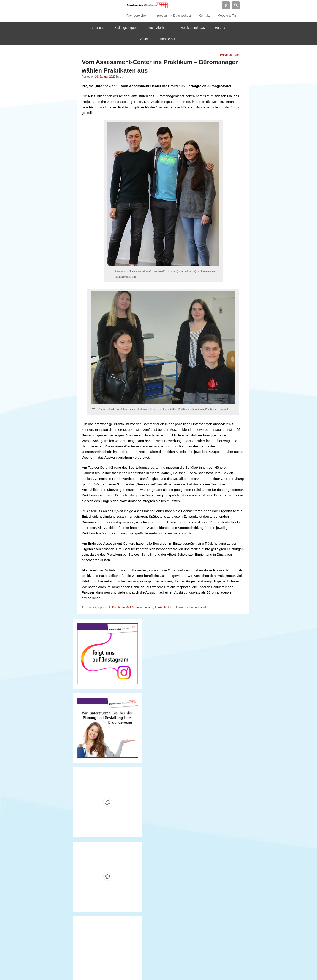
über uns (98, 28)
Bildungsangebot (126, 28)
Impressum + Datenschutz (172, 16)
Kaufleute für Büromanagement (133, 608)
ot (121, 77)
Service (144, 39)
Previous (224, 55)
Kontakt (204, 16)
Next (239, 55)
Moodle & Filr (227, 16)
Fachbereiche (136, 16)
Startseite (161, 608)
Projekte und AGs (192, 28)
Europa (220, 28)
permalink (200, 608)
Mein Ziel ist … (159, 28)
